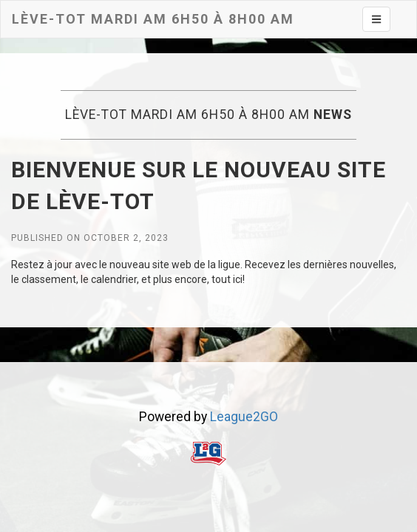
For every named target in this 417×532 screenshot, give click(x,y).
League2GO (244, 417)
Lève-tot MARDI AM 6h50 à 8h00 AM (153, 19)
